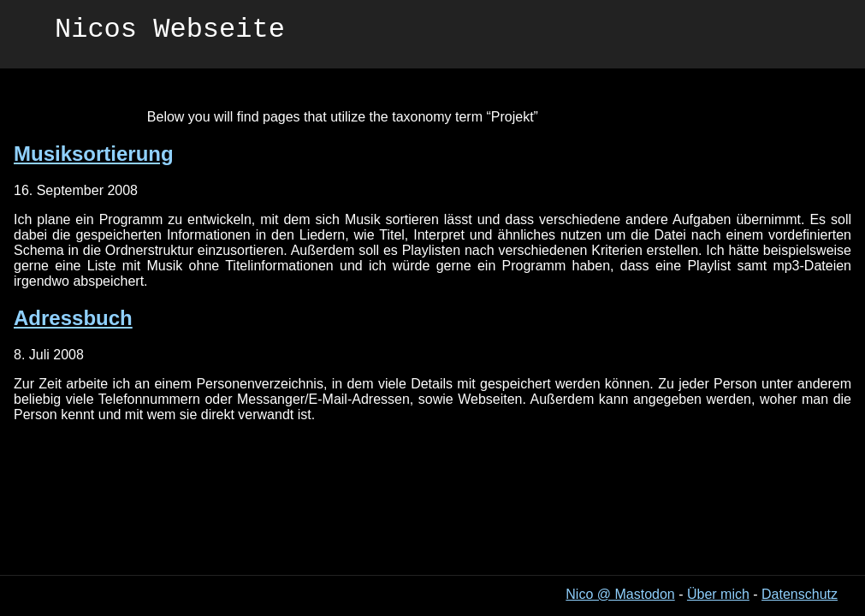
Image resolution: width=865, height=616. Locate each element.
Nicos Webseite (170, 32)
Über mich (718, 594)
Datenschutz (800, 594)
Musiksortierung (94, 154)
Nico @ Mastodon (620, 594)
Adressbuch (73, 318)
